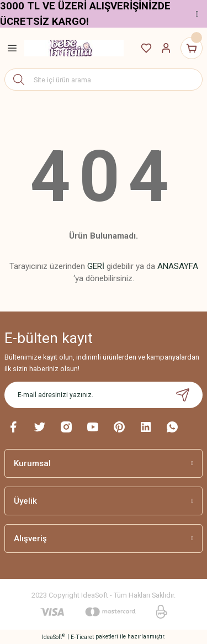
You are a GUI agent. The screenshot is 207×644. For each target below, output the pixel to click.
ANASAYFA (178, 266)
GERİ (96, 266)
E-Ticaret (82, 637)
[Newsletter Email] (104, 395)
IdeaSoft (54, 637)
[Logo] (74, 48)
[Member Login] (166, 48)
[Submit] (183, 395)
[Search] (104, 80)
